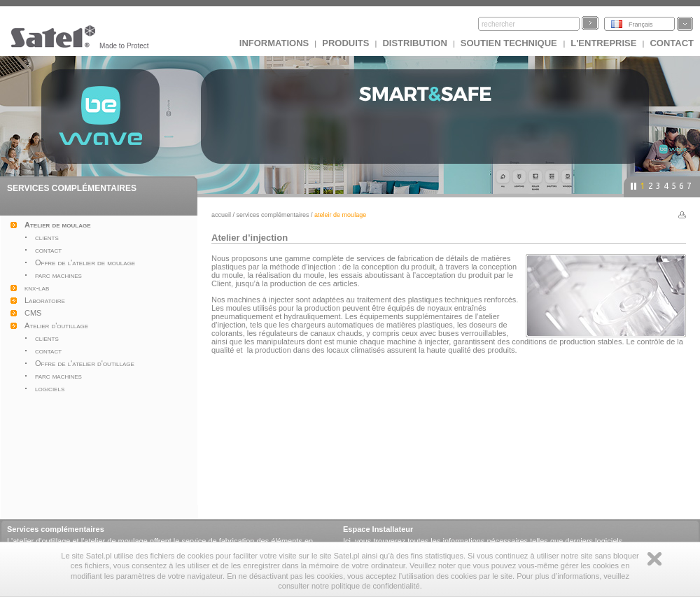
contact (48, 250)
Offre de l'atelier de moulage (85, 262)
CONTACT (672, 43)
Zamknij (654, 559)
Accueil (221, 215)
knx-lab (37, 288)
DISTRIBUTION (414, 43)
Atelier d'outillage (56, 325)
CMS (33, 313)
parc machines (58, 275)
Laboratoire (45, 300)
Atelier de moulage (58, 225)
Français (641, 24)
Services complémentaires (273, 215)
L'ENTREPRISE (603, 43)
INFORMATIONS (274, 43)
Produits (345, 43)
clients (47, 237)
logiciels (50, 388)
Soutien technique (510, 43)
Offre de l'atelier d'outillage (85, 363)
